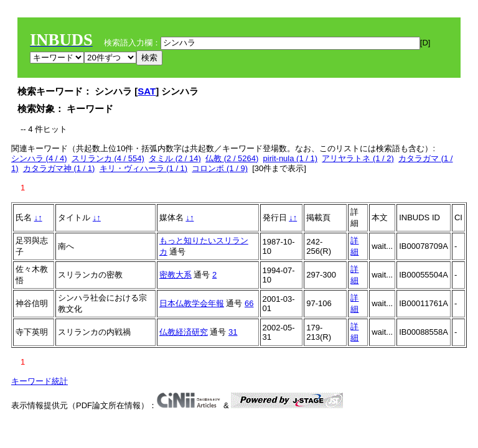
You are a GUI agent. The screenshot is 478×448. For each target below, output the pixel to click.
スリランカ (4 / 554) (108, 158)
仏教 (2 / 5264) (232, 158)
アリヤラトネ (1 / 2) (358, 158)
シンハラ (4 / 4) (39, 158)
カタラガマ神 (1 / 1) (59, 168)
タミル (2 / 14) (175, 158)
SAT (147, 91)
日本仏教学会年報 (192, 303)
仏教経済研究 (184, 332)
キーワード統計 (40, 381)
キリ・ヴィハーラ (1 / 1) (144, 168)
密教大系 (176, 275)
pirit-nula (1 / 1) (290, 158)
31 (233, 332)
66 (249, 303)
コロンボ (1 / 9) (220, 168)
